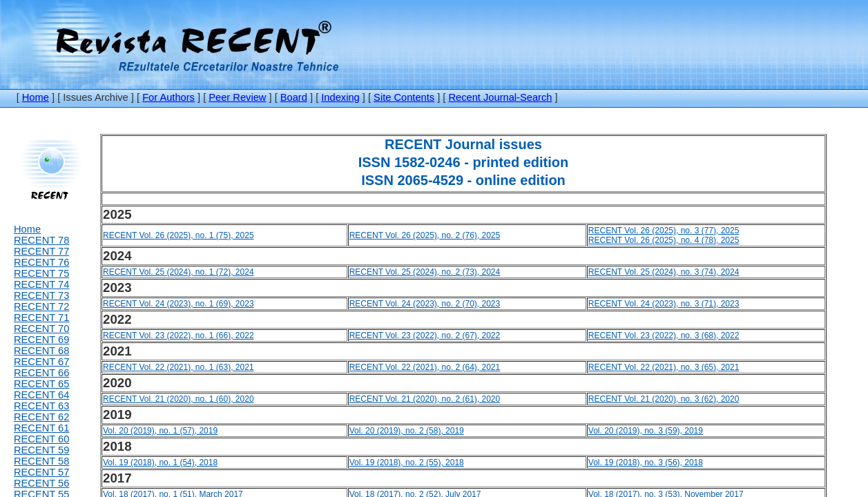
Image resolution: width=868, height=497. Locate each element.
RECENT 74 (41, 284)
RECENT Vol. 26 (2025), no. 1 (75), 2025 (179, 235)
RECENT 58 (41, 461)
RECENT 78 (41, 240)
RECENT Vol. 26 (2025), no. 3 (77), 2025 (664, 231)
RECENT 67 (41, 362)
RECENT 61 (41, 428)
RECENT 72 (41, 306)
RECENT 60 (41, 439)
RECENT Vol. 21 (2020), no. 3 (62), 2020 (664, 399)
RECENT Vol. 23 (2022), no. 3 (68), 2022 (664, 335)
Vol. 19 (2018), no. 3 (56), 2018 (646, 462)
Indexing (340, 97)
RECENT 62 (41, 417)
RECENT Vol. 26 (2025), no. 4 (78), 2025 (664, 240)
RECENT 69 (41, 340)
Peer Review (237, 97)
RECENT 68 (41, 351)
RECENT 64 (41, 395)
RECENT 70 (41, 329)
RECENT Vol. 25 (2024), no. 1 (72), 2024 (179, 272)
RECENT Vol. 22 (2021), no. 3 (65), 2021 (664, 367)
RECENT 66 (41, 373)
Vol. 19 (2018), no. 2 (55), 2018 (407, 462)
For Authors (168, 97)
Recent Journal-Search (501, 97)
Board (294, 97)
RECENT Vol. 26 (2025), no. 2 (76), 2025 (425, 235)
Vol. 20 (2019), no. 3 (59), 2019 (646, 431)
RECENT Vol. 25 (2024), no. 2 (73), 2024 (425, 272)
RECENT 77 (41, 251)
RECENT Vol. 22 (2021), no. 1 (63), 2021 (179, 367)
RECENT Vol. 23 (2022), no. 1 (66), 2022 (179, 335)
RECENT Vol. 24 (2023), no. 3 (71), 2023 (664, 304)
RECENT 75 (41, 273)
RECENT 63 (41, 406)
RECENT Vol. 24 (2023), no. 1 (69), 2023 (179, 304)
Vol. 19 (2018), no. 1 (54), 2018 (160, 462)
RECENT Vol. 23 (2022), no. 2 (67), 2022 (425, 335)
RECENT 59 (41, 450)
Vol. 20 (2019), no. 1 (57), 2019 (160, 431)
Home (36, 97)
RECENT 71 (41, 318)
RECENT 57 (41, 472)
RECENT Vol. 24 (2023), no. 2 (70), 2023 (425, 304)
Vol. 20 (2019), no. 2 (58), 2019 (407, 431)
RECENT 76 (41, 262)
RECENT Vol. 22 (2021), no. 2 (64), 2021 (425, 367)
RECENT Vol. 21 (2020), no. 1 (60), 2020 (179, 399)
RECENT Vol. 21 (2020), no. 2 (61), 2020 (425, 399)
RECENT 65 (41, 384)
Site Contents (404, 97)
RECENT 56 (41, 483)
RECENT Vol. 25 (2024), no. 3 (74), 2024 (664, 272)
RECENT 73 (41, 295)
